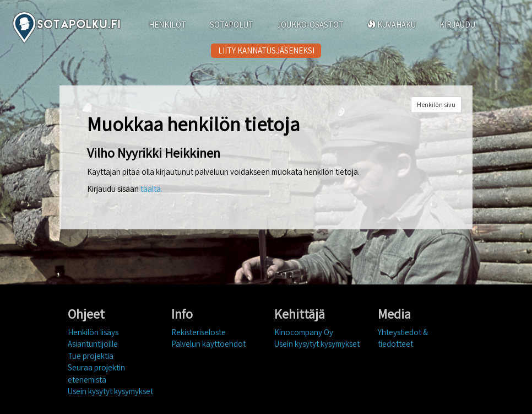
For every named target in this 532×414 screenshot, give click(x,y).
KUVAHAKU (392, 25)
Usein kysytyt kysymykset (110, 391)
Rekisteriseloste (199, 332)
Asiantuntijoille (93, 344)
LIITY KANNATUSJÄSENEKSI (266, 50)
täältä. (151, 189)
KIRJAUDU (457, 25)
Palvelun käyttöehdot (208, 344)
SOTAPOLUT (232, 25)
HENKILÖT (167, 25)
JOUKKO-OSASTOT (310, 25)
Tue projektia (91, 356)
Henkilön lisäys (93, 332)
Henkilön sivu (436, 104)
